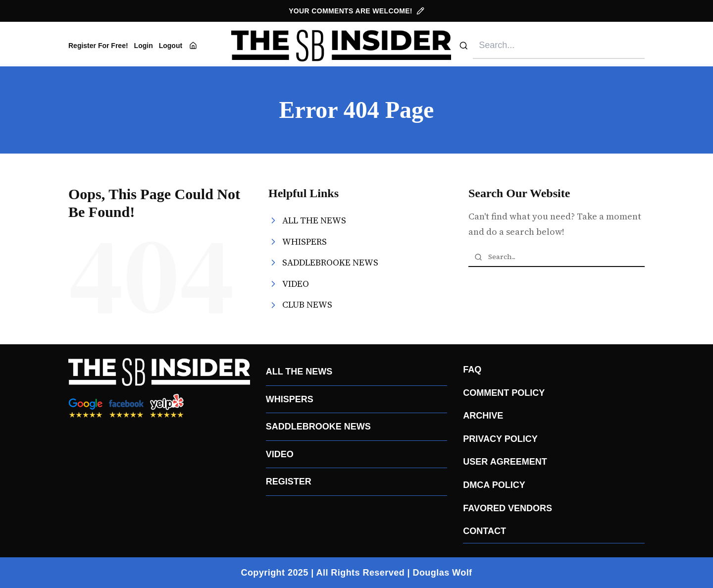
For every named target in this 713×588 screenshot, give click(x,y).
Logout (171, 46)
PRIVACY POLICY (500, 439)
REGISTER (289, 481)
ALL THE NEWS (299, 372)
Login (144, 46)
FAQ (472, 370)
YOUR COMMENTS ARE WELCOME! (356, 11)
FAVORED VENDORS (508, 508)
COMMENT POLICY (504, 393)
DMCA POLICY (494, 485)
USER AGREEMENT (505, 462)
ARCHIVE (483, 416)
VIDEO (280, 454)
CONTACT (484, 531)
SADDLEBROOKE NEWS (318, 427)
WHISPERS (290, 399)
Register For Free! (98, 46)
